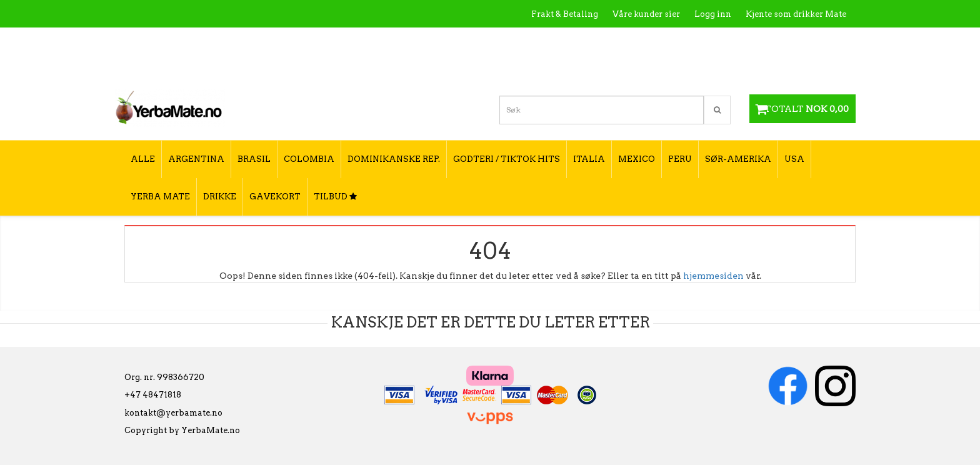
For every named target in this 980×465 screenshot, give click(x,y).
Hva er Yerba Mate (598, 41)
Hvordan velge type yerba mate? (779, 67)
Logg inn (713, 14)
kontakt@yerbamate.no (173, 413)
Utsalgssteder (727, 41)
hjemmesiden (713, 276)
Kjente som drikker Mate (796, 14)
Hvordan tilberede (808, 41)
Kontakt (668, 41)
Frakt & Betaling (565, 14)
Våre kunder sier (646, 14)
